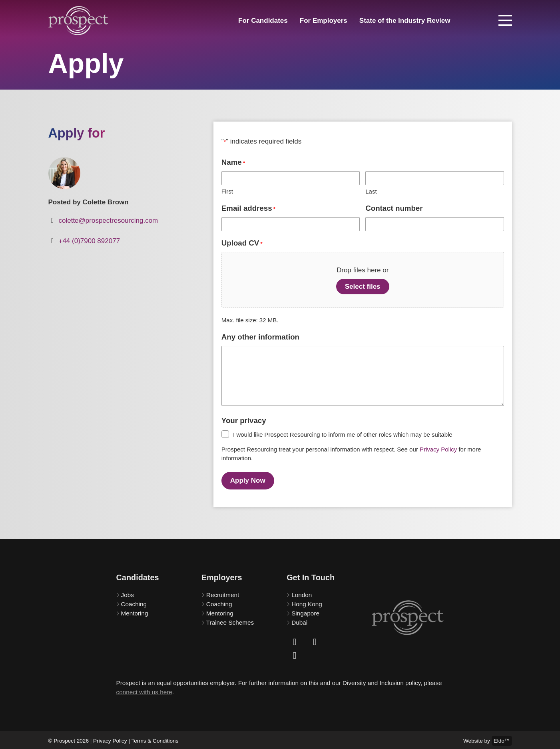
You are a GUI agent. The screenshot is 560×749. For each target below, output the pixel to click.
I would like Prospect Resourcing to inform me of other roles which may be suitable (343, 434)
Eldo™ (502, 739)
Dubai (299, 620)
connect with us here (144, 690)
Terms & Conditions (155, 739)
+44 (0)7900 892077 (89, 241)
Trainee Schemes (230, 620)
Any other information (260, 337)
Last (371, 191)
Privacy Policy (438, 449)
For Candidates (263, 21)
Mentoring (135, 611)
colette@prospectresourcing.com (108, 221)
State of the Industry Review (405, 21)
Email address (248, 209)
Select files (363, 287)
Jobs (128, 593)
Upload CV (242, 243)
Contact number (394, 208)
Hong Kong (307, 602)
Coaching (134, 602)
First (227, 191)
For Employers (324, 21)
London (302, 593)
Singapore (305, 611)
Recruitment (223, 593)
